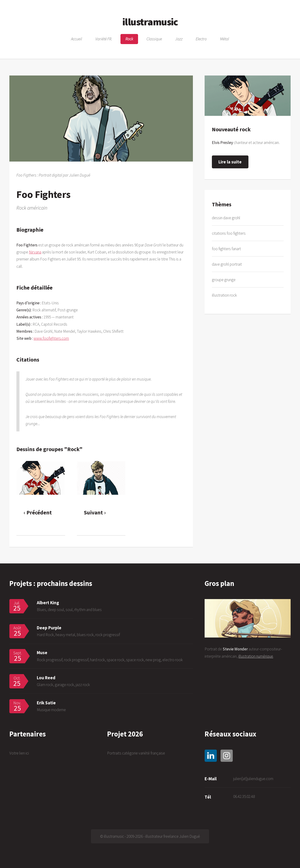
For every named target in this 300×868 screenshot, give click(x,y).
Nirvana (35, 252)
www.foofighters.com (51, 338)
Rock (129, 39)
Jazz (179, 39)
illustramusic (150, 22)
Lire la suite (230, 162)
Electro (201, 39)
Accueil (77, 39)
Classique (154, 39)
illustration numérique (256, 656)
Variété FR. (104, 39)
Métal (225, 39)
